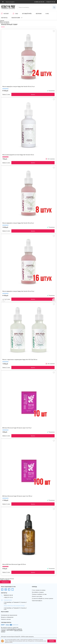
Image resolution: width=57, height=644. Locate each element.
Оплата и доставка (37, 596)
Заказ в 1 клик (6, 94)
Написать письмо (6, 619)
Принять (52, 641)
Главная (2, 21)
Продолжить (5, 582)
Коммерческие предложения (9, 615)
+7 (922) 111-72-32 (50, 2)
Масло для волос (5, 22)
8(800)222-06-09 (8, 595)
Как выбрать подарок (38, 592)
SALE (17, 14)
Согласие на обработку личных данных (43, 598)
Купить (33, 94)
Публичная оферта (37, 601)
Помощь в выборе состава (39, 594)
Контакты (4, 18)
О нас (47, 14)
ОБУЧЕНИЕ (39, 14)
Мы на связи (5, 612)
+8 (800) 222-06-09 (39, 2)
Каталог (6, 14)
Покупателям (16, 18)
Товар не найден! (5, 23)
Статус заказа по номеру (39, 590)
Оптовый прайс (27, 14)
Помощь (34, 587)
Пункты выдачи (10, 2)
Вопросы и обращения (7, 617)
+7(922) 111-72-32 (8, 597)
